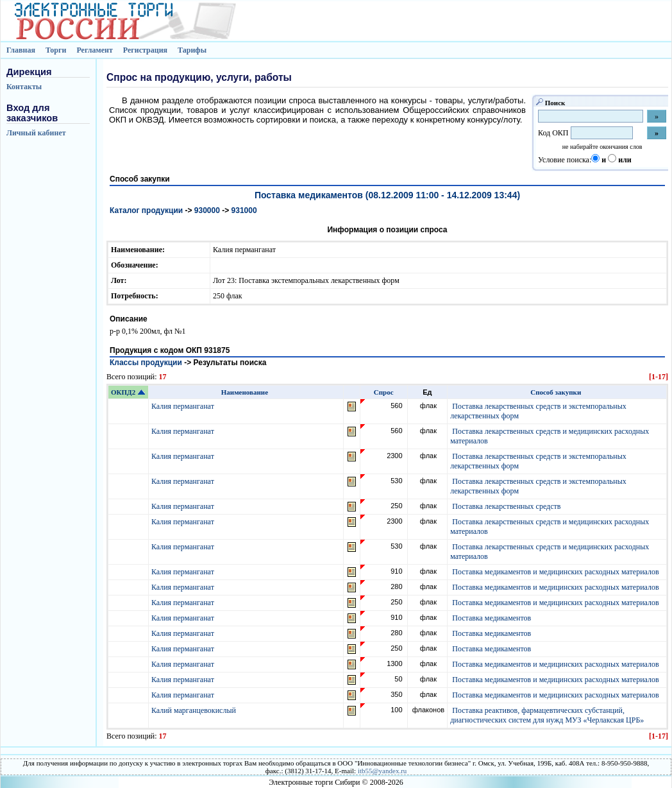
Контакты (24, 87)
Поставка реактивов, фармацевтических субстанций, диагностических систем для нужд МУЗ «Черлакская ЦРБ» (547, 715)
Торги (56, 50)
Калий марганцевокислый (195, 710)
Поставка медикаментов (491, 618)
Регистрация (145, 50)
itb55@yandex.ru (382, 771)
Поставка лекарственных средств (506, 506)
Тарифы (192, 50)
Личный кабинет (36, 133)
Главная (21, 50)
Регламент (94, 50)
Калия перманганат (184, 406)
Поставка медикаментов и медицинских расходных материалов (555, 572)
